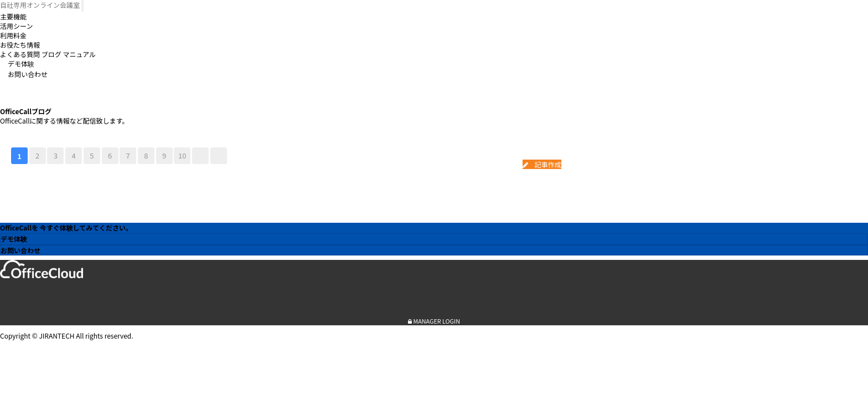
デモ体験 (21, 63)
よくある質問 (20, 54)
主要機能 (13, 16)
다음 (200, 156)
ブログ (51, 54)
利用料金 (13, 35)
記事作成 (542, 164)
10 (182, 155)
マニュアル (79, 54)
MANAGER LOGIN (434, 321)
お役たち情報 (20, 45)
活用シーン (16, 26)
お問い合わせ (28, 74)
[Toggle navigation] (82, 6)
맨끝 (219, 156)
